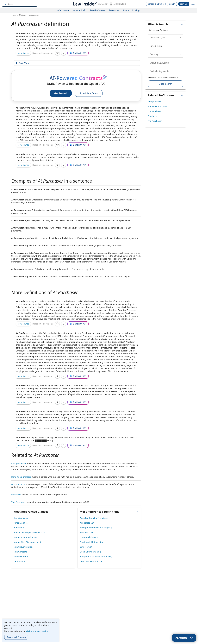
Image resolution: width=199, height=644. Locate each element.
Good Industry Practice (91, 561)
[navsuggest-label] (20, 4)
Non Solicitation (21, 556)
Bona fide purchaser (21, 477)
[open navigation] (193, 4)
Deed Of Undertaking (90, 552)
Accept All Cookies (16, 637)
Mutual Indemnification (25, 537)
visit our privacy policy (37, 631)
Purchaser (16, 495)
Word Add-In (80, 10)
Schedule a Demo (156, 4)
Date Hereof (86, 547)
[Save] (57, 53)
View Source (23, 53)
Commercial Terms (89, 537)
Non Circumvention (23, 547)
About (126, 10)
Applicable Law (87, 523)
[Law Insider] (99, 4)
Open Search (165, 84)
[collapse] (181, 38)
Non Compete (20, 552)
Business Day (86, 532)
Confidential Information (92, 542)
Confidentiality (21, 518)
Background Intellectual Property (96, 527)
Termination (19, 561)
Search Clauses (97, 10)
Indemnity (19, 527)
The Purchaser (18, 502)
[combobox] (20, 4)
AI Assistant (64, 10)
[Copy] (64, 53)
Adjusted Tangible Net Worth (94, 518)
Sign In (172, 4)
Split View (22, 63)
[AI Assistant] (184, 638)
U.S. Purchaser (18, 484)
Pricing (136, 10)
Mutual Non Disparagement (27, 542)
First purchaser (19, 464)
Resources (114, 10)
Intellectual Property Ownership (29, 532)
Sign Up (184, 4)
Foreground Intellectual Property (96, 556)
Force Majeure (21, 523)
